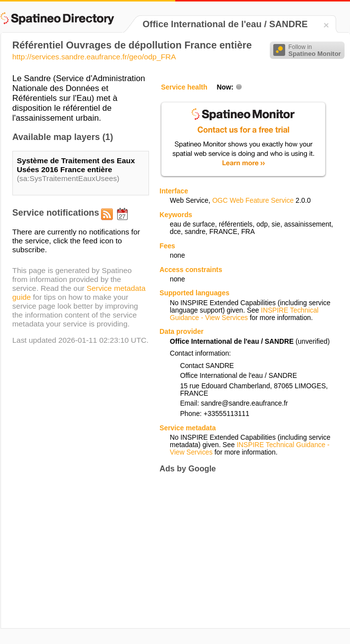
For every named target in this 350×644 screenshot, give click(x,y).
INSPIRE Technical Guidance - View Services (244, 314)
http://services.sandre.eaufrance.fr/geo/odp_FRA (94, 57)
